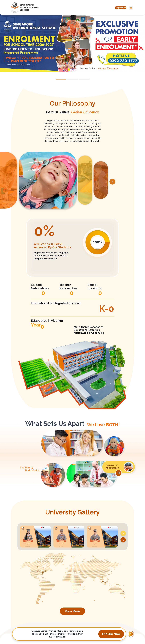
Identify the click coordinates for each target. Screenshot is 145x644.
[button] (119, 8)
